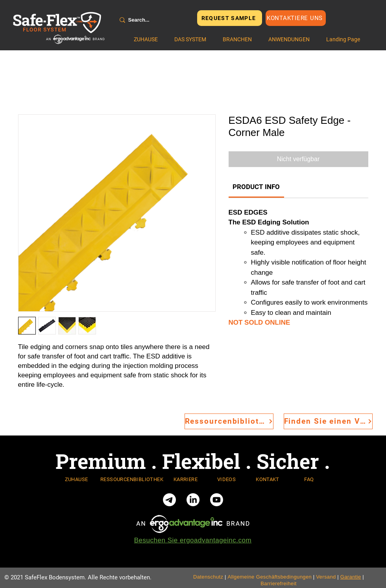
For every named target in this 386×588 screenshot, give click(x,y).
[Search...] (153, 20)
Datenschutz (208, 577)
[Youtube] (217, 500)
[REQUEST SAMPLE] (230, 18)
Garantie (351, 577)
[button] (190, 39)
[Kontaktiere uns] (296, 18)
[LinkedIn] (193, 500)
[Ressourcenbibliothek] (229, 421)
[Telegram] (169, 500)
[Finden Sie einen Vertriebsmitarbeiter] (328, 421)
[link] (256, 187)
